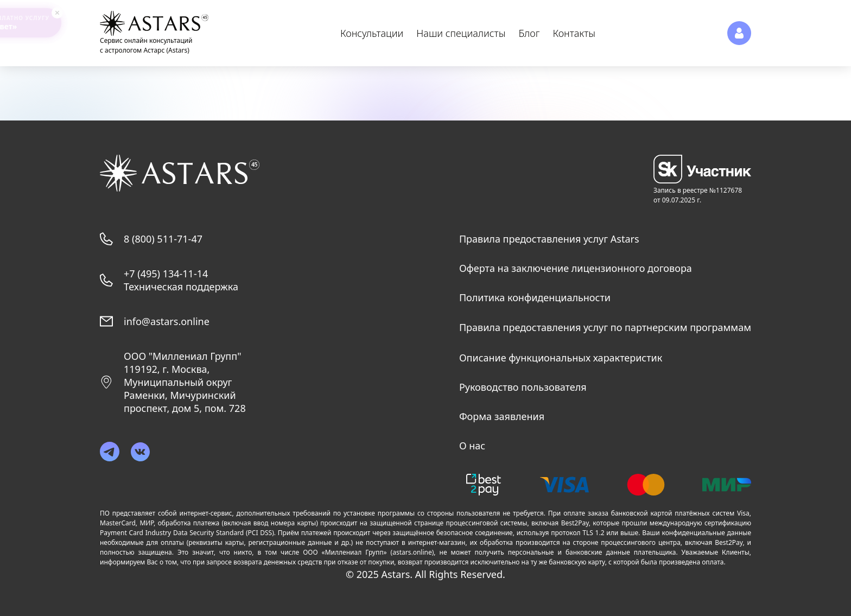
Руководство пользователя (523, 387)
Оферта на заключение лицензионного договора (576, 268)
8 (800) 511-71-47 (163, 239)
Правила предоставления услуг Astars (549, 239)
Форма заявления (502, 416)
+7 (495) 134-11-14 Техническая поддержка (181, 280)
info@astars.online (167, 321)
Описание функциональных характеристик (561, 358)
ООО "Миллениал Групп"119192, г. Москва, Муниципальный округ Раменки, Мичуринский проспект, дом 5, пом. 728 (185, 382)
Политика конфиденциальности (535, 297)
